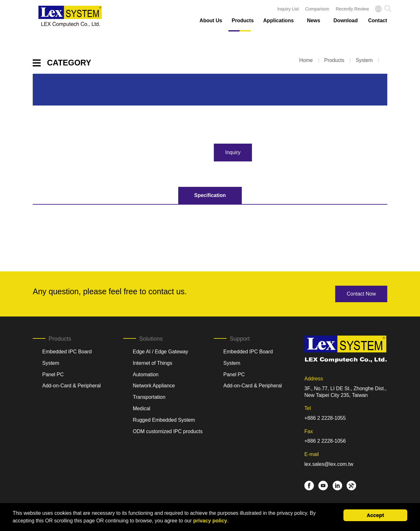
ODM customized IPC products (168, 431)
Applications (279, 20)
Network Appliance (154, 386)
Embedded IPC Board (67, 352)
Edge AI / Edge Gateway (160, 352)
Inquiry (233, 152)
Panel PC (53, 374)
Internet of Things (152, 363)
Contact (378, 20)
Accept (375, 515)
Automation (146, 374)
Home (306, 60)
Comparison (317, 9)
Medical (142, 408)
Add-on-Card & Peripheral (71, 386)
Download (346, 20)
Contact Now (361, 294)
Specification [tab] (210, 195)
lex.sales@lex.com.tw (329, 464)
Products (243, 20)
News (314, 20)
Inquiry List (288, 9)
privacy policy (210, 521)
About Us (211, 20)
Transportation (149, 397)
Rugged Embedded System (164, 420)
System (364, 60)
